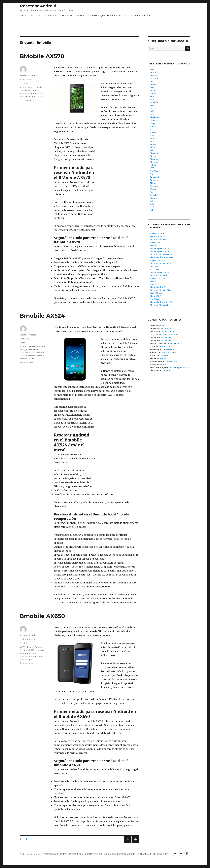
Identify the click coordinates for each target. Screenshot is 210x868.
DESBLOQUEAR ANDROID (106, 16)
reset (37, 90)
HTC (152, 129)
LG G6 (153, 245)
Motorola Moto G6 (158, 275)
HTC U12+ (155, 269)
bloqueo (24, 347)
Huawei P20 (156, 243)
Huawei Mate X (157, 234)
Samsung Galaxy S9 (159, 248)
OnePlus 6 (155, 299)
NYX (152, 168)
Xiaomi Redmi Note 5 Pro (162, 302)
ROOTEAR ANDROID (74, 16)
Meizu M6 (155, 266)
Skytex (153, 189)
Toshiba (154, 195)
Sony (152, 192)
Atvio (152, 91)
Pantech (154, 180)
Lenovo (153, 144)
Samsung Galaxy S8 (159, 272)
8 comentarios (26, 663)
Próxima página (135, 843)
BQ (151, 105)
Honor (153, 126)
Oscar (153, 335)
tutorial (40, 96)
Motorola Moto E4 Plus (161, 263)
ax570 (30, 87)
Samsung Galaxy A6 (159, 251)
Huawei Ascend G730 (169, 335)
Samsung (154, 186)
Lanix (153, 138)
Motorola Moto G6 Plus (161, 305)
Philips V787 (164, 365)
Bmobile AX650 (42, 616)
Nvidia (153, 165)
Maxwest (154, 153)
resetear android (36, 93)
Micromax (155, 159)
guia (42, 650)
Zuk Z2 (163, 359)
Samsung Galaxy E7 (179, 368)
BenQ (153, 97)
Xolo (152, 201)
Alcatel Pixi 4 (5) (168, 353)
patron (29, 350)
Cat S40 (166, 371)
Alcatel (153, 73)
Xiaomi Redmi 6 (157, 287)
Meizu (153, 156)
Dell (152, 114)
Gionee (153, 120)
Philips (153, 183)
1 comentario (26, 100)
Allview (153, 76)
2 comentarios (26, 363)
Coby (152, 111)
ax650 (22, 647)
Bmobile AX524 (42, 316)
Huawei (154, 132)
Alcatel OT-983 (166, 347)
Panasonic (155, 177)
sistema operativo (28, 96)
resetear (24, 93)
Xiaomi (153, 198)
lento (22, 653)
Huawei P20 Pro (157, 260)
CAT (152, 108)
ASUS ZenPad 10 (166, 329)
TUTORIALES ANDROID (139, 16)
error (37, 650)
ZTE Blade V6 (176, 344)
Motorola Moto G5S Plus (161, 254)
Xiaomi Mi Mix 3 (157, 237)
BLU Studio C (172, 350)
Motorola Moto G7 (158, 240)
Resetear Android (38, 6)
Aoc (152, 82)
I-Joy (152, 135)
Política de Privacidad (30, 854)
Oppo (153, 174)
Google (153, 123)
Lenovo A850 (171, 362)
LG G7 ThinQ (156, 293)
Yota (152, 204)
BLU (152, 100)
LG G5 (153, 281)
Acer (152, 70)
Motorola (154, 162)
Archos (153, 85)
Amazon (154, 79)
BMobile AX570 (42, 56)
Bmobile (24, 83)
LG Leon (161, 326)
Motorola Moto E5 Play (160, 290)
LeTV (153, 147)
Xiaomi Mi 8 (156, 296)
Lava (152, 141)
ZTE (152, 207)
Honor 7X (154, 284)
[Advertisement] (105, 27)
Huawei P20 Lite (158, 278)
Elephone (154, 117)
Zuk (152, 210)
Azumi (153, 94)
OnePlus (154, 171)
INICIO (23, 16)
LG (151, 150)
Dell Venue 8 (167, 338)
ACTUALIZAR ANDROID (45, 16)
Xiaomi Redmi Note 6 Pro (162, 257)
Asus (152, 88)
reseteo (23, 356)
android (23, 87)
